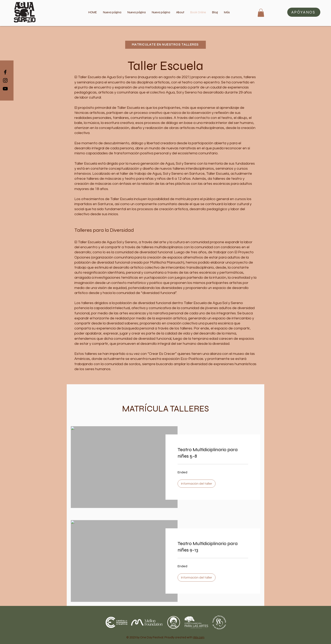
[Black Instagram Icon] (5, 80)
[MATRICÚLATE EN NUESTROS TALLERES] (165, 45)
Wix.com (199, 637)
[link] (213, 453)
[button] (304, 12)
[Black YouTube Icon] (5, 89)
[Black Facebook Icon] (5, 72)
